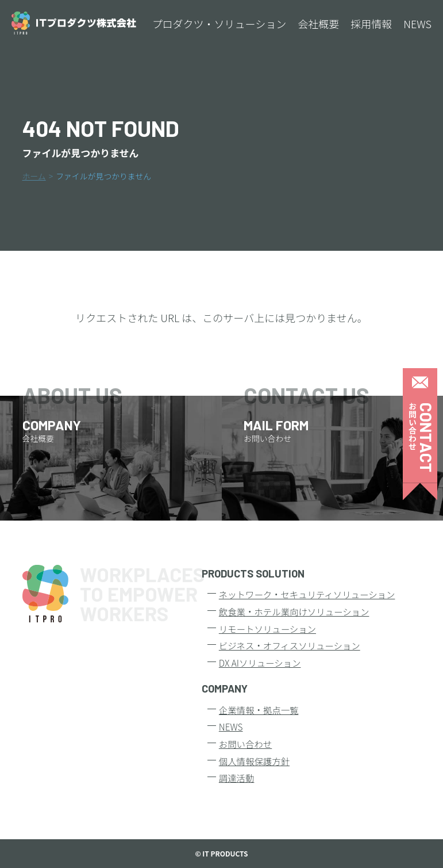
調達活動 (237, 778)
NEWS (417, 24)
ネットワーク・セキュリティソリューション (307, 594)
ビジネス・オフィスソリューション (290, 645)
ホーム (34, 176)
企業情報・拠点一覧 (259, 710)
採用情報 (371, 24)
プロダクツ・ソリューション (219, 24)
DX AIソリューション (260, 663)
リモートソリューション (267, 629)
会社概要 (318, 24)
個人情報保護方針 (254, 761)
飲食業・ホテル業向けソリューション (294, 611)
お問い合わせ (245, 744)
